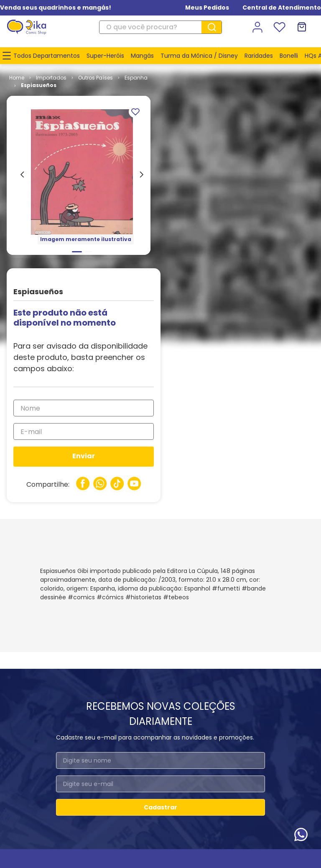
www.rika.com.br (93, 816)
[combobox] (160, 27)
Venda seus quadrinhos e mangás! (56, 8)
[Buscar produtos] (215, 27)
